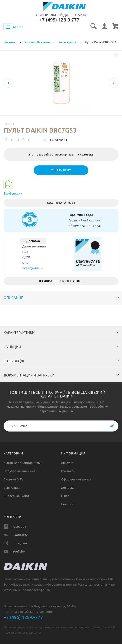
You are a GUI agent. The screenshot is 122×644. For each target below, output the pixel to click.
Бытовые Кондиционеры (22, 463)
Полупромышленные (19, 471)
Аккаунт (67, 463)
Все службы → (33, 268)
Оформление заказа (76, 479)
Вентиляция (12, 488)
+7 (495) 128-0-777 (23, 617)
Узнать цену (61, 170)
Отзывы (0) (61, 361)
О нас (65, 496)
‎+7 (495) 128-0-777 (59, 20)
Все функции (13, 193)
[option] (61, 99)
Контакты (68, 471)
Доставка (68, 488)
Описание (61, 298)
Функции (61, 347)
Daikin (9, 124)
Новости (67, 504)
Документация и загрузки (61, 375)
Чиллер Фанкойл (16, 496)
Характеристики (61, 333)
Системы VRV (14, 479)
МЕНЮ (13, 27)
